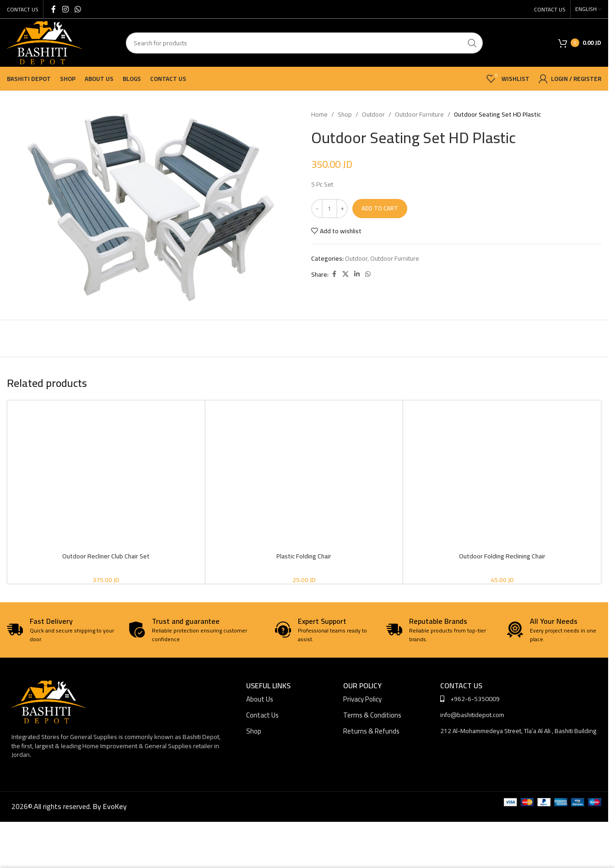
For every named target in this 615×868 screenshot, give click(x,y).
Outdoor (373, 114)
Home (319, 114)
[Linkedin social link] (357, 274)
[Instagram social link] (65, 9)
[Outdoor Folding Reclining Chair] (502, 458)
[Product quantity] (329, 209)
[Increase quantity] (342, 209)
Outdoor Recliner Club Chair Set (106, 556)
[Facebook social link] (54, 9)
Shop (345, 114)
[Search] (304, 43)
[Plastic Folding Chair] (304, 458)
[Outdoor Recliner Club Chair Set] (106, 458)
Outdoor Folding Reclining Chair (502, 556)
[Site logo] (44, 42)
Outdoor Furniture (419, 114)
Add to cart (380, 208)
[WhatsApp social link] (78, 9)
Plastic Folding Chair (304, 556)
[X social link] (345, 274)
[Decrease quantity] (317, 209)
